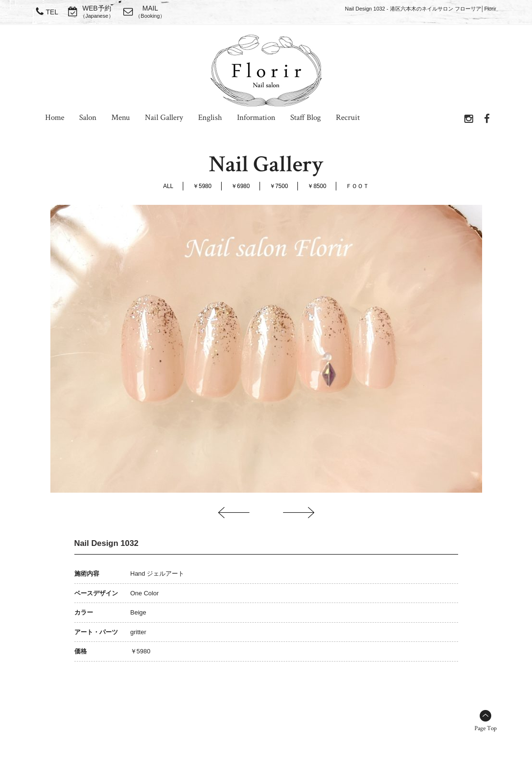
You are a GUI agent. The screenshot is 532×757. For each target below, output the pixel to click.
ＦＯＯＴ (357, 186)
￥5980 (202, 186)
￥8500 (317, 186)
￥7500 (279, 186)
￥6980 (241, 186)
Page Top (485, 728)
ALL (168, 186)
